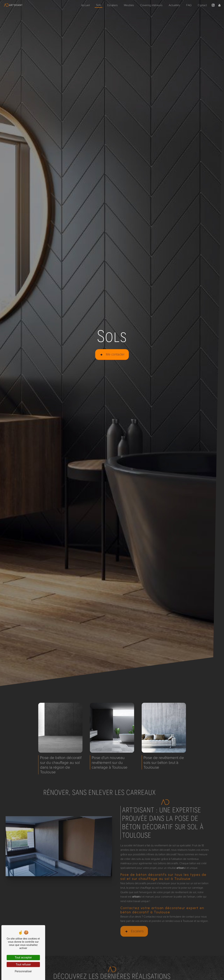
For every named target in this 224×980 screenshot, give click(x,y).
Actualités (174, 5)
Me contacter (112, 354)
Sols (99, 5)
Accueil (85, 5)
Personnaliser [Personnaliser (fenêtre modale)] (23, 971)
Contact (202, 5)
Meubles (129, 5)
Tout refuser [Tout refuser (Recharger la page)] (23, 964)
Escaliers (112, 5)
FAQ (189, 5)
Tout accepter (23, 957)
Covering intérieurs (151, 5)
